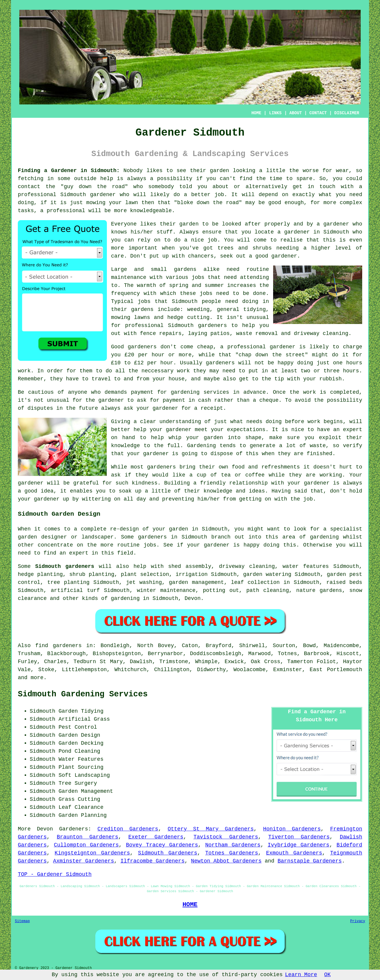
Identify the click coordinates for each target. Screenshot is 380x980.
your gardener (309, 483)
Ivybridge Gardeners (299, 845)
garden (220, 171)
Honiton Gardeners (292, 829)
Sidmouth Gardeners (168, 853)
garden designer (42, 537)
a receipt (209, 408)
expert (79, 553)
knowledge (125, 446)
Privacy (358, 921)
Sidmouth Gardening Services (83, 694)
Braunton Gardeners (87, 837)
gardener (336, 224)
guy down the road (94, 187)
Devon (193, 598)
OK (327, 975)
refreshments (281, 467)
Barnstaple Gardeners (310, 861)
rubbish (330, 379)
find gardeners (58, 646)
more (37, 678)
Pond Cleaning (79, 751)
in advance (249, 392)
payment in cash (187, 400)
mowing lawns (131, 317)
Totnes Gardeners (232, 853)
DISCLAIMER (347, 113)
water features (306, 566)
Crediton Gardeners (128, 829)
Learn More (301, 975)
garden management (197, 582)
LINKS (275, 113)
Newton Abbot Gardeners (226, 861)
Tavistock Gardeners (226, 837)
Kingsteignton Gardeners (92, 853)
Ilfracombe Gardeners (153, 861)
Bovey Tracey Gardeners (162, 845)
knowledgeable (151, 211)
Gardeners (73, 829)
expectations (246, 430)
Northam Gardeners (233, 845)
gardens (142, 309)
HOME (256, 113)
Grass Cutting (79, 799)
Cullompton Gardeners (86, 845)
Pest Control (78, 727)
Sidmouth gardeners (65, 566)
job (308, 499)
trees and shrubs (245, 248)
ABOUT (296, 113)
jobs (198, 277)
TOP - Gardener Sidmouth (55, 874)
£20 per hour (145, 355)
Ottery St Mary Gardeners (211, 829)
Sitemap (22, 921)
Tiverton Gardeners (299, 837)
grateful (86, 483)
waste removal (257, 333)
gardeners (212, 325)
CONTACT (318, 113)
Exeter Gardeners (156, 837)
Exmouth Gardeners (294, 853)
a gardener (293, 232)
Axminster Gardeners (84, 861)
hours (351, 371)
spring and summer (197, 285)
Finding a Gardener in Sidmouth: (69, 171)
